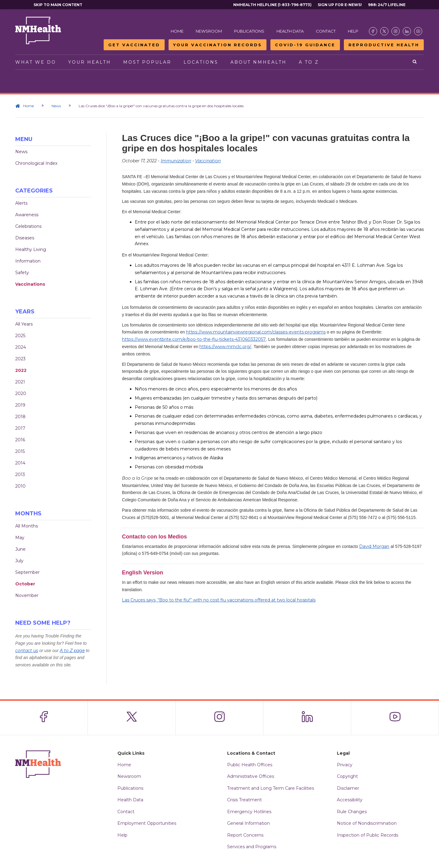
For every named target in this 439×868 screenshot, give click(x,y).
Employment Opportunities (147, 823)
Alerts (21, 203)
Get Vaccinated (134, 45)
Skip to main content (58, 5)
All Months (27, 526)
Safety (22, 273)
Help (353, 31)
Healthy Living (31, 249)
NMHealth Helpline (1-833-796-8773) (272, 5)
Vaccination (208, 161)
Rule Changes (352, 812)
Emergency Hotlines (249, 812)
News (56, 106)
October (25, 584)
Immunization (176, 161)
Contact (326, 31)
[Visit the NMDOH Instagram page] (396, 31)
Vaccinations (30, 284)
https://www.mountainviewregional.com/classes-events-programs (256, 332)
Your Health (90, 62)
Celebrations (28, 226)
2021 (20, 382)
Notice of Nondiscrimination (367, 823)
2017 (20, 428)
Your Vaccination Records (218, 45)
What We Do (36, 62)
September (27, 572)
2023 (20, 359)
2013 (20, 475)
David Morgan (374, 546)
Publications (249, 31)
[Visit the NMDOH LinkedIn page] (407, 31)
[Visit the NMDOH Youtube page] (418, 31)
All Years (24, 324)
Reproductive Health (384, 45)
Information (28, 261)
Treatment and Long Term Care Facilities (271, 788)
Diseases (25, 238)
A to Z (309, 62)
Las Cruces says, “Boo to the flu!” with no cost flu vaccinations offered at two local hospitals (219, 600)
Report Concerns (245, 835)
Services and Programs (252, 847)
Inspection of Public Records (368, 835)
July (19, 561)
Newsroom (209, 31)
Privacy (345, 765)
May (20, 538)
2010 (20, 486)
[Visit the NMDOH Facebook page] (373, 31)
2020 (21, 393)
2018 (20, 417)
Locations (201, 62)
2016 (20, 440)
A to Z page (72, 651)
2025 (20, 336)
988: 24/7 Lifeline (387, 5)
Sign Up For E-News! (340, 5)
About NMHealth (259, 62)
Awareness (27, 215)
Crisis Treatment (244, 800)
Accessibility (350, 800)
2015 (20, 451)
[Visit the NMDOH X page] (384, 31)
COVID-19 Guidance (305, 45)
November (27, 595)
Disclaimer (348, 788)
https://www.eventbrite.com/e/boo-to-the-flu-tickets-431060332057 (194, 339)
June (20, 549)
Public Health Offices (250, 765)
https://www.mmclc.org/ (225, 347)
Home (177, 31)
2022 (21, 370)
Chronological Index (36, 163)
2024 (21, 347)
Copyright (347, 776)
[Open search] (415, 62)
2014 (20, 463)
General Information (248, 823)
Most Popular (147, 62)
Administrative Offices (251, 776)
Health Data (290, 31)
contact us (27, 651)
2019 (20, 405)
